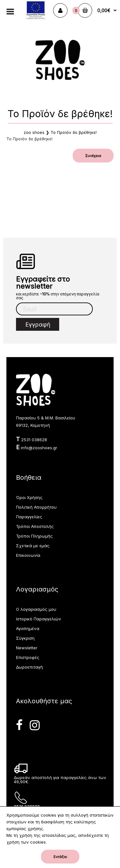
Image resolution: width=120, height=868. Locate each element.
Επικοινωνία (28, 555)
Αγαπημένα (28, 628)
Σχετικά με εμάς (33, 546)
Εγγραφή (38, 324)
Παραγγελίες (29, 517)
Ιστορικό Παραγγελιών (39, 619)
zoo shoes (34, 132)
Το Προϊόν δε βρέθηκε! (74, 132)
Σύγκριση (25, 638)
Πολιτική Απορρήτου (36, 507)
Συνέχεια (93, 156)
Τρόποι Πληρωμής (34, 536)
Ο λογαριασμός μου (36, 609)
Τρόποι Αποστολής (35, 526)
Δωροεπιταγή (29, 667)
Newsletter (27, 648)
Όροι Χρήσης (29, 497)
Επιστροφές (28, 657)
